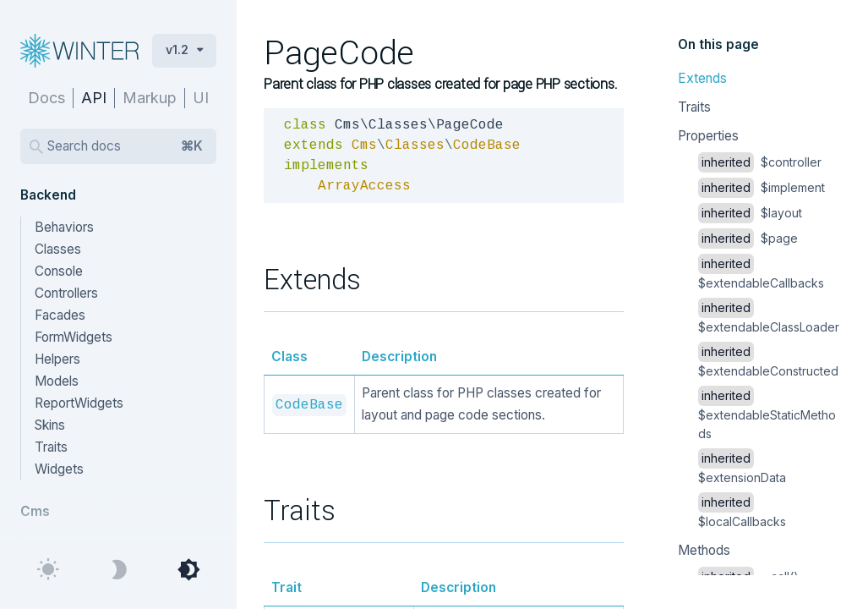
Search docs (125, 146)
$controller (760, 162)
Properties (708, 136)
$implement (762, 187)
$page (748, 238)
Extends (702, 78)
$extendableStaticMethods (767, 414)
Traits (694, 107)
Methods (704, 550)
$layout (750, 213)
